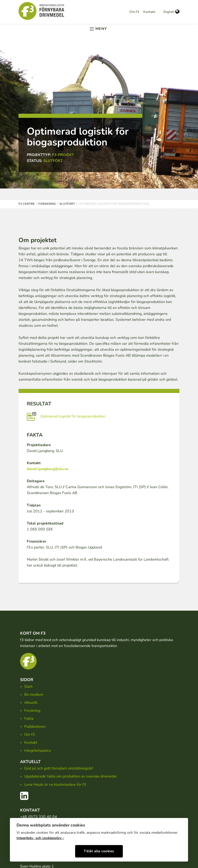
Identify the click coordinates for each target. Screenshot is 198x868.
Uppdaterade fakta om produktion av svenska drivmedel (71, 776)
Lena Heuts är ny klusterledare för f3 (55, 784)
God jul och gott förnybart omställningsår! (59, 768)
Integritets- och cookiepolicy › (40, 836)
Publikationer (35, 726)
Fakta (29, 718)
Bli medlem (34, 694)
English (171, 12)
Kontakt (149, 12)
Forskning (32, 710)
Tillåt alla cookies (99, 849)
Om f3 (134, 12)
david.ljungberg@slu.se (48, 469)
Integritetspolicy (38, 750)
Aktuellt (31, 702)
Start (28, 686)
